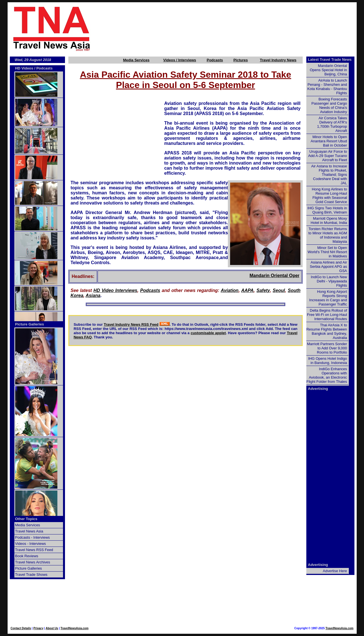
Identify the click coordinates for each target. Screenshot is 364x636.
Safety (263, 290)
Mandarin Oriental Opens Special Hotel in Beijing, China (328, 70)
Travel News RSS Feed (34, 550)
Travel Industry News (278, 60)
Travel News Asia (29, 531)
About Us (52, 628)
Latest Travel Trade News (330, 59)
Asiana (93, 295)
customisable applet (208, 333)
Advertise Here (335, 571)
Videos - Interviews (31, 544)
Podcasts (215, 60)
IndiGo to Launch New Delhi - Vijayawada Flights (329, 281)
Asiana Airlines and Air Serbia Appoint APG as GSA (328, 267)
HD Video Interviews (115, 290)
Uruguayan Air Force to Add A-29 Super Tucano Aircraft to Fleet (327, 156)
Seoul (279, 290)
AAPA (247, 290)
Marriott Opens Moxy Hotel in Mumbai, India (329, 221)
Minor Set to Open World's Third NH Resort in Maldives (327, 252)
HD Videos (24, 68)
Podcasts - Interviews (33, 537)
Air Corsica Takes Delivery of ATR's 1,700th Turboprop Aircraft (332, 124)
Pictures (241, 60)
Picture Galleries (30, 324)
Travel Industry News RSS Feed (131, 324)
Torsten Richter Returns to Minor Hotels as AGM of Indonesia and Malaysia (328, 235)
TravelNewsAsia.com (75, 628)
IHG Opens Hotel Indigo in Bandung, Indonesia (327, 361)
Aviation (230, 290)
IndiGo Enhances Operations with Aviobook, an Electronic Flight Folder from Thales (327, 375)
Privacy (39, 628)
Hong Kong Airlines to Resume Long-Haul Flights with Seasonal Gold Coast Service (329, 195)
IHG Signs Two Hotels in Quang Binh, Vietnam (327, 210)
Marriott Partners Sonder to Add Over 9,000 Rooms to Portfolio (327, 348)
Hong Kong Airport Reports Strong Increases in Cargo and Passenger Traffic (328, 298)
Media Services (136, 60)
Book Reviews (27, 556)
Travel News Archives (33, 562)
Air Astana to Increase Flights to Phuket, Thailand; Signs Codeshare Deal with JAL (329, 175)
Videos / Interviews (180, 60)
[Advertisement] (233, 28)
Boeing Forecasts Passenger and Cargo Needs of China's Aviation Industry (329, 105)
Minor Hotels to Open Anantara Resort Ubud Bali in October (329, 141)
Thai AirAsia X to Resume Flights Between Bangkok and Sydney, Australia (327, 331)
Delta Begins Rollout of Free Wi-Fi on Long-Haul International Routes (327, 315)
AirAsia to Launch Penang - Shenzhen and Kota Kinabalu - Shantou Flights (327, 87)
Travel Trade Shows (31, 575)
